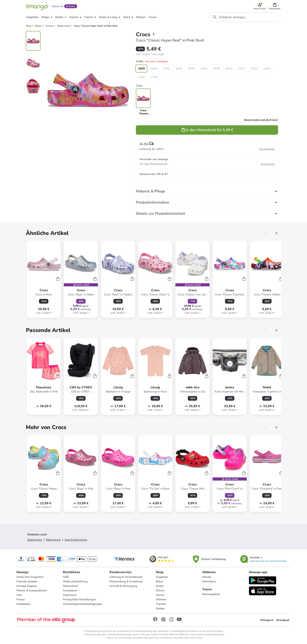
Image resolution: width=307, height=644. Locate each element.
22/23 (242, 69)
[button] (275, 6)
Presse (21, 599)
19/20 (141, 69)
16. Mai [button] (144, 144)
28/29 (154, 69)
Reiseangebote (211, 594)
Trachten (161, 604)
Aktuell (207, 577)
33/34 (204, 69)
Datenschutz (70, 586)
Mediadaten (23, 604)
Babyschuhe (53, 540)
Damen (160, 590)
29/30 (166, 69)
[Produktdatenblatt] (44, 279)
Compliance (70, 590)
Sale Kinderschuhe (76, 540)
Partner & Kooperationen (32, 590)
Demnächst (209, 581)
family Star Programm (30, 577)
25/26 (141, 77)
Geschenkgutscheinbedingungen (83, 604)
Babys (160, 581)
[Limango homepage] (37, 6)
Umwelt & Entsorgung (123, 586)
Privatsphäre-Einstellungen (79, 599)
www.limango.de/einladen (210, 634)
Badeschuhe (35, 540)
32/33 (191, 69)
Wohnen (161, 599)
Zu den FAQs (268, 164)
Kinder (160, 586)
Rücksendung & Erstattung (126, 581)
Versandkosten (267, 149)
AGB (66, 577)
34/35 (216, 69)
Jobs (19, 595)
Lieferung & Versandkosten (126, 577)
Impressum (70, 595)
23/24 (254, 69)
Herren (160, 595)
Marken (160, 608)
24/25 (267, 69)
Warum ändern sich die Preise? (261, 120)
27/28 (154, 77)
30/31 (179, 69)
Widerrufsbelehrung (75, 581)
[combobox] (245, 17)
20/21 (229, 69)
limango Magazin (27, 586)
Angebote (162, 577)
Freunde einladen (27, 581)
